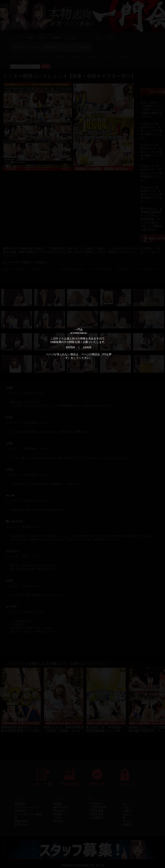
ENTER (70, 347)
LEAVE (87, 347)
